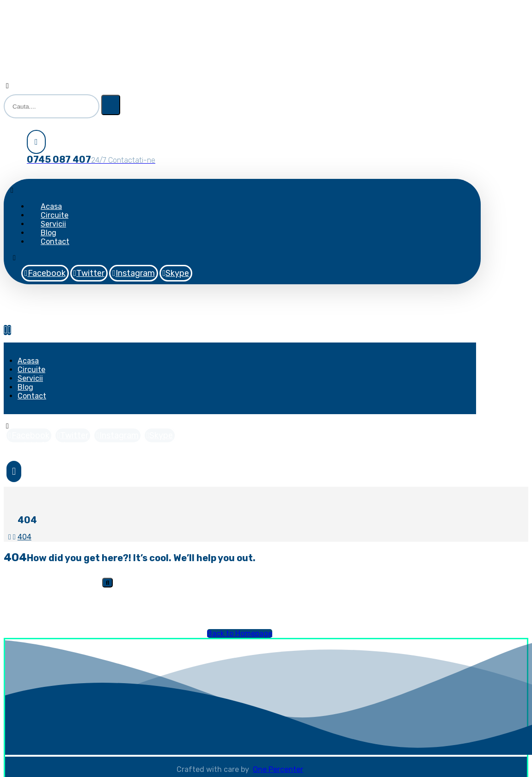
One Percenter (278, 769)
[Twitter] (89, 273)
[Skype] (176, 273)
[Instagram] (134, 273)
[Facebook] (45, 273)
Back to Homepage (240, 633)
